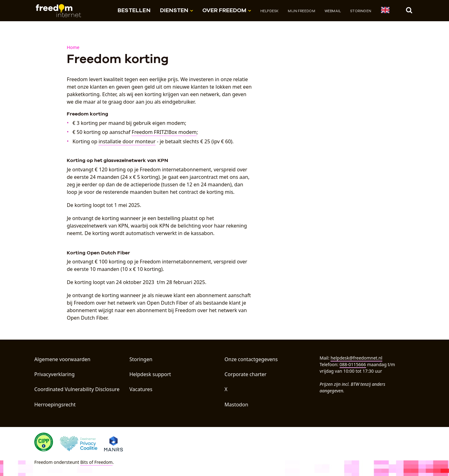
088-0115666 (353, 364)
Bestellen (134, 10)
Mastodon (236, 405)
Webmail (333, 11)
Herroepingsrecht (55, 405)
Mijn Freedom (301, 11)
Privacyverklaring (54, 374)
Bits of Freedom (96, 462)
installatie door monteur (127, 141)
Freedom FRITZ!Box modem (164, 132)
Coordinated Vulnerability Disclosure (77, 389)
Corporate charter (246, 374)
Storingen (361, 11)
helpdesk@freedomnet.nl (356, 358)
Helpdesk (270, 11)
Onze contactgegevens (251, 359)
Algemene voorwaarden (62, 359)
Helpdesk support (150, 374)
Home (73, 47)
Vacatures (141, 389)
